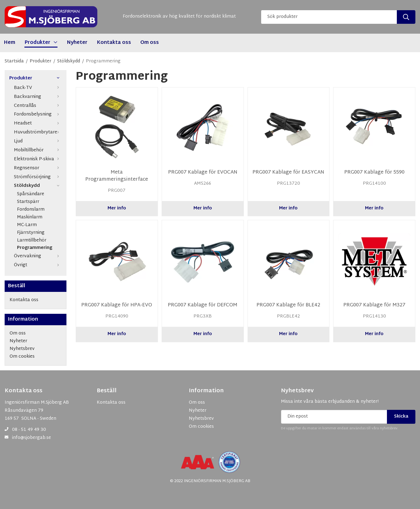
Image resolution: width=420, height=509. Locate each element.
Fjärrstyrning (31, 233)
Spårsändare (31, 194)
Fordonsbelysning (38, 114)
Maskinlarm (30, 218)
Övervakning (38, 256)
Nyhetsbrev (297, 391)
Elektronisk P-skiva (38, 159)
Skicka (401, 416)
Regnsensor (38, 168)
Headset (38, 123)
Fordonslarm (31, 210)
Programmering (35, 248)
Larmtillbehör (32, 241)
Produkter (36, 79)
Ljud (38, 141)
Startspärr (28, 202)
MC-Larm (27, 225)
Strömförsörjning (38, 177)
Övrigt (38, 265)
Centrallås (38, 106)
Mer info (117, 208)
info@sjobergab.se (32, 438)
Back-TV (38, 88)
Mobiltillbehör (38, 150)
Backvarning (38, 97)
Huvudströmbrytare (38, 132)
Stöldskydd (38, 186)
